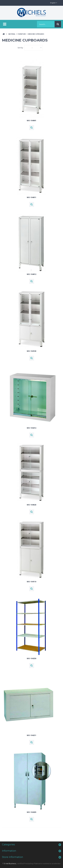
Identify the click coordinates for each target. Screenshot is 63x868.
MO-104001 (31, 120)
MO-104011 (31, 197)
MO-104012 (31, 274)
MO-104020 (31, 505)
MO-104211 (31, 735)
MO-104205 (31, 812)
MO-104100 (31, 351)
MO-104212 (31, 428)
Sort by (20, 48)
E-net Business (10, 863)
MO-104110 (31, 582)
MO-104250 (31, 658)
